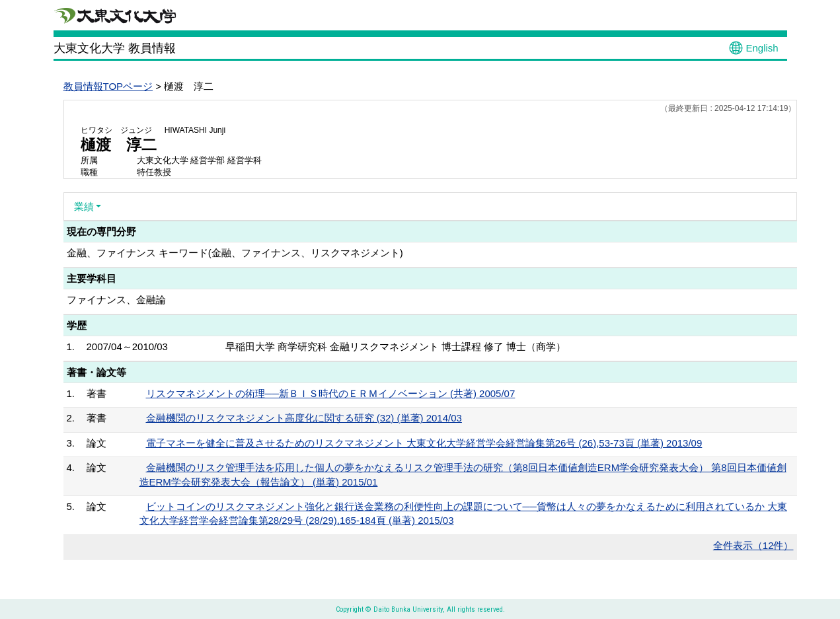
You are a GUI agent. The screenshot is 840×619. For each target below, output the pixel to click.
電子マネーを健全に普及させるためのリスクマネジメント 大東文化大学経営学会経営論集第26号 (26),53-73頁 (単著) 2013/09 (424, 443)
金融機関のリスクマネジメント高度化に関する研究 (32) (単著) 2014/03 (304, 418)
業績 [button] (84, 206)
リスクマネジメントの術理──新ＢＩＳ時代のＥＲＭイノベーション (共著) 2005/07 (331, 393)
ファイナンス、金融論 (116, 300)
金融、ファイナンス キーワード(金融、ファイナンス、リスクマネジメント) (235, 253)
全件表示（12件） (753, 545)
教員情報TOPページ (108, 86)
